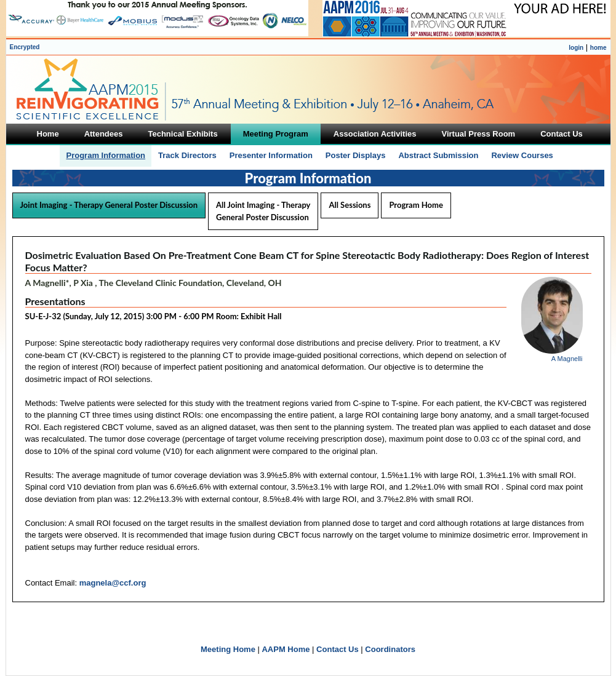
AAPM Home (286, 649)
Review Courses (522, 155)
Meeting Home (228, 649)
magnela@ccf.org (113, 583)
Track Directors (187, 155)
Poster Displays (356, 155)
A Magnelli (567, 359)
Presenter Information (271, 155)
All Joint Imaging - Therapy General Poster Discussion (263, 211)
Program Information (106, 155)
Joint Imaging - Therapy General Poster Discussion (109, 205)
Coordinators (390, 649)
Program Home (416, 205)
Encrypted (25, 47)
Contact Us (338, 649)
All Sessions (350, 205)
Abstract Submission (438, 155)
